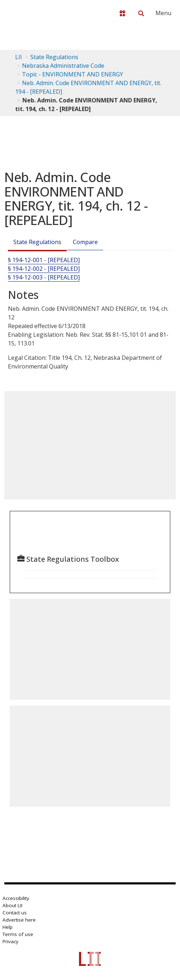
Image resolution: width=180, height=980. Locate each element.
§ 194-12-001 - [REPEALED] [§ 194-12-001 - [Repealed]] (44, 260)
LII (19, 57)
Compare (85, 242)
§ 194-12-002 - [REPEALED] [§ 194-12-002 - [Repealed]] (44, 269)
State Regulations (54, 57)
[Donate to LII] (122, 13)
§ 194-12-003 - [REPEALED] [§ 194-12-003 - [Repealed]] (44, 277)
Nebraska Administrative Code (63, 66)
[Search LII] (141, 13)
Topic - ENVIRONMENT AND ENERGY (73, 74)
